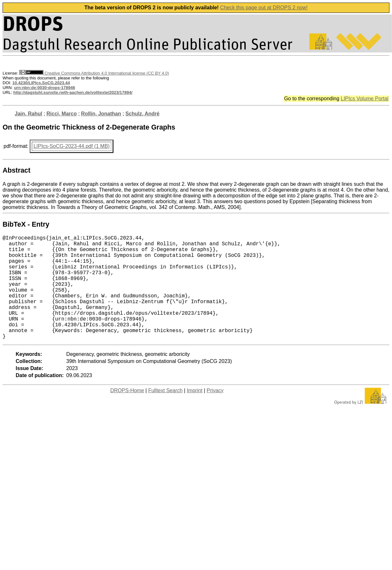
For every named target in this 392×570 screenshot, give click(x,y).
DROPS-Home (127, 414)
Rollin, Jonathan (101, 114)
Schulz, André (142, 114)
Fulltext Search (165, 414)
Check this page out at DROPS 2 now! (264, 8)
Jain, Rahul (28, 114)
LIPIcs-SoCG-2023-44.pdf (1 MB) (72, 146)
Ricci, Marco (61, 114)
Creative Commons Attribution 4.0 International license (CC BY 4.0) (94, 73)
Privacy (215, 414)
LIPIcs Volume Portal (365, 99)
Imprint (195, 414)
